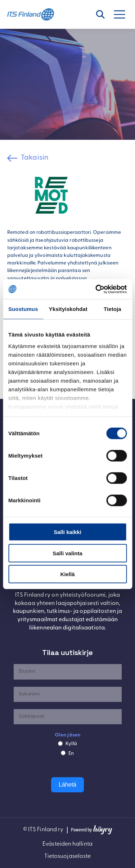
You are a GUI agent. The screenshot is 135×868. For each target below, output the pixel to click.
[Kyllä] (60, 744)
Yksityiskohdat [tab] (68, 309)
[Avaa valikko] (123, 14)
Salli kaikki (67, 532)
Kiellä (67, 574)
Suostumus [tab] (23, 309)
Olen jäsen (67, 735)
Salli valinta (67, 553)
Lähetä (67, 785)
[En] (63, 753)
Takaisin (35, 158)
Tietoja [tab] (112, 309)
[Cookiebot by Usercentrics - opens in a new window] (96, 289)
